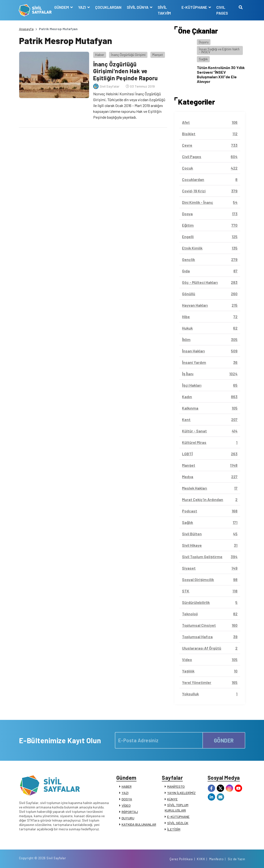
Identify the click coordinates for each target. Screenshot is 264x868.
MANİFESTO (176, 786)
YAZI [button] (82, 7)
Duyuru (204, 42)
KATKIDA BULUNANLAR (139, 824)
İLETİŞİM (174, 829)
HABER (127, 786)
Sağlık (203, 59)
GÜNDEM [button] (62, 7)
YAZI (125, 793)
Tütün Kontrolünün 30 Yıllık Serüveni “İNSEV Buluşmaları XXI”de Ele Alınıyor (221, 75)
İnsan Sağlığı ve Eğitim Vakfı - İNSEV (219, 50)
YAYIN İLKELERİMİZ (181, 793)
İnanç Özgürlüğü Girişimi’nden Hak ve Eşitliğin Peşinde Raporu (125, 71)
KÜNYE (172, 799)
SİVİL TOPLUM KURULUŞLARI (177, 808)
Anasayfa (26, 29)
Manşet (157, 55)
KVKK (201, 859)
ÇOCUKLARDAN (108, 7)
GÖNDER (224, 740)
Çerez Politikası (181, 859)
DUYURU (128, 818)
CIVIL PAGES (222, 10)
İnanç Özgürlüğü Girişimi (128, 55)
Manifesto (217, 859)
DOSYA (127, 799)
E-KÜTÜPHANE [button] (195, 7)
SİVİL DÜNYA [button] (138, 7)
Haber (99, 55)
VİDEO (126, 805)
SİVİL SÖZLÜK (178, 823)
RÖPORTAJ (130, 812)
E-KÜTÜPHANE (178, 817)
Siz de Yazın (237, 859)
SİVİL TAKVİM (164, 10)
